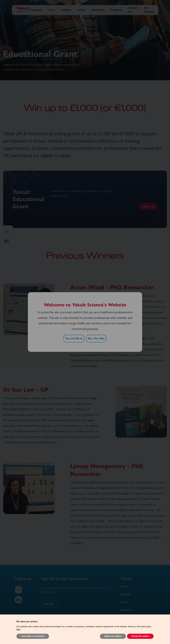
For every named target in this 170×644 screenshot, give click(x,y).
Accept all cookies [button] (140, 636)
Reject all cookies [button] (113, 636)
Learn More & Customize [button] (33, 636)
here (18, 629)
